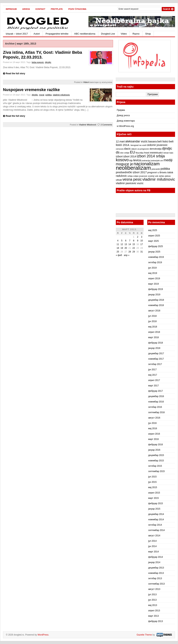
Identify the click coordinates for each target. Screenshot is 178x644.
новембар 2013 (156, 573)
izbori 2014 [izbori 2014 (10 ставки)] (130, 156)
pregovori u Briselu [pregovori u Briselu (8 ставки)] (157, 172)
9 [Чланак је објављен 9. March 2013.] (138, 241)
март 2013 (153, 616)
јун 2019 (152, 268)
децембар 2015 (156, 455)
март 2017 (153, 386)
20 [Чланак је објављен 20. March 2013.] (126, 248)
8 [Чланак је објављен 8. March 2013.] (134, 241)
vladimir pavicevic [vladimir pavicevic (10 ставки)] (126, 183)
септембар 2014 (156, 530)
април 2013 (154, 611)
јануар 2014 (154, 562)
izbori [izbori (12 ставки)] (119, 156)
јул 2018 (152, 316)
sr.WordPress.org (125, 126)
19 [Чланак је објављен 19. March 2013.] (122, 248)
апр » (127, 255)
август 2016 (154, 418)
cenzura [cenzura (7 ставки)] (120, 149)
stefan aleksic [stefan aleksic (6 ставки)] (165, 176)
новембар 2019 (156, 257)
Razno (136, 34)
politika (48, 95)
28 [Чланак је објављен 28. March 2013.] (130, 252)
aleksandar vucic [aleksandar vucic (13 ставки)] (136, 141)
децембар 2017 (156, 353)
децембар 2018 (156, 300)
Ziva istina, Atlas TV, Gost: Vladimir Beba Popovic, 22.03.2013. (43, 55)
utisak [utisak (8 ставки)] (119, 180)
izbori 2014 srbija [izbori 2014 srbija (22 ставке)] (151, 156)
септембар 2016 (156, 412)
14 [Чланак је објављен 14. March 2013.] (130, 244)
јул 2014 (152, 541)
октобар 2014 (155, 525)
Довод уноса (123, 115)
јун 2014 (152, 546)
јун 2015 (152, 482)
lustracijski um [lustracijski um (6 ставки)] (157, 160)
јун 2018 (152, 321)
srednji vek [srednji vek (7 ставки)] (153, 176)
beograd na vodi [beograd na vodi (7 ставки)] (138, 145)
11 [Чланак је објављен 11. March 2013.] (118, 244)
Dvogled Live (108, 34)
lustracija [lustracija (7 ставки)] (146, 160)
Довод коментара (126, 121)
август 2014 (154, 536)
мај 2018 (153, 327)
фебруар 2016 (156, 445)
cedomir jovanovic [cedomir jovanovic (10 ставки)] (157, 145)
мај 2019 (153, 273)
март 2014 (153, 552)
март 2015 (153, 498)
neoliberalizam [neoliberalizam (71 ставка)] (133, 168)
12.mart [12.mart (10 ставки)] (120, 141)
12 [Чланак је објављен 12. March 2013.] (122, 244)
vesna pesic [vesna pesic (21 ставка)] (132, 179)
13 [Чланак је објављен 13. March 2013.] (126, 244)
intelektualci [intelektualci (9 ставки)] (156, 153)
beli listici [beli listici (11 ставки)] (163, 141)
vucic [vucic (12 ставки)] (140, 183)
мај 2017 (153, 375)
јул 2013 (152, 595)
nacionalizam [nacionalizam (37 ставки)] (147, 164)
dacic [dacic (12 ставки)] (127, 149)
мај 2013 (153, 605)
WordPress (43, 635)
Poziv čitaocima (77, 9)
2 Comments (106, 125)
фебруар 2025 (156, 246)
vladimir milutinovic (61, 95)
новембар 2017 (156, 359)
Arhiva (26, 9)
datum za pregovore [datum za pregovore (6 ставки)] (140, 149)
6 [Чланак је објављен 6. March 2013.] (126, 241)
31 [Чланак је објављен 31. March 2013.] (142, 252)
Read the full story (15, 74)
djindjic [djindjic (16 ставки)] (167, 148)
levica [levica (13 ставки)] (137, 160)
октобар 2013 (155, 578)
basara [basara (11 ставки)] (152, 141)
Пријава (121, 110)
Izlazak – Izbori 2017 (17, 34)
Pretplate (57, 9)
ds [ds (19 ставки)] (118, 152)
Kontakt (40, 9)
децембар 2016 (156, 396)
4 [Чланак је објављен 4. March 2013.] (118, 241)
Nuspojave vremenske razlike (31, 90)
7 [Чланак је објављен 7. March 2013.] (130, 241)
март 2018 (153, 337)
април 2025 (154, 236)
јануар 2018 (154, 348)
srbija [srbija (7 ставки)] (130, 176)
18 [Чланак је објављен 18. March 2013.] (118, 248)
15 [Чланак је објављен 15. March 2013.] (134, 244)
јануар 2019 (154, 295)
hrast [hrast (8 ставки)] (147, 153)
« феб (119, 255)
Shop (148, 34)
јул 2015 (152, 477)
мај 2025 (153, 230)
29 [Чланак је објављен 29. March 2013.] (134, 252)
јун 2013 (152, 600)
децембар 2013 (156, 568)
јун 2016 (152, 423)
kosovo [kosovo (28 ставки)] (122, 160)
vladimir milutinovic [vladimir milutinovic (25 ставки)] (159, 179)
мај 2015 (153, 487)
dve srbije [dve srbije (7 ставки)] (125, 153)
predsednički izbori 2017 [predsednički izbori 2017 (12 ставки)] (131, 172)
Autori (37, 34)
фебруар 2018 (156, 343)
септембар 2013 (156, 584)
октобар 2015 (155, 466)
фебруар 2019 (156, 289)
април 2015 (154, 493)
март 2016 (153, 439)
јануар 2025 (154, 252)
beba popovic (38, 62)
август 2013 (154, 589)
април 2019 (154, 279)
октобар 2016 (155, 407)
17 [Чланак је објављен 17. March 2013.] (142, 244)
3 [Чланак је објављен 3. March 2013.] (142, 237)
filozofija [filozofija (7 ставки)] (140, 153)
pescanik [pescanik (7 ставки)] (156, 169)
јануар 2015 (154, 509)
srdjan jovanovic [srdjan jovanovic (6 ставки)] (140, 176)
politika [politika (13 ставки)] (165, 169)
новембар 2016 (156, 402)
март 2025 (153, 241)
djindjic (48, 62)
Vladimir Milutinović (88, 125)
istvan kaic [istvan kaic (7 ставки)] (168, 153)
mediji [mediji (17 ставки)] (168, 160)
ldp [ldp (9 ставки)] (131, 160)
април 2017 (154, 380)
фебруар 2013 (156, 621)
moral (42, 95)
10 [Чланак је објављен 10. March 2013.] (142, 241)
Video (124, 34)
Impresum (11, 9)
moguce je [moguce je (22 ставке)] (124, 164)
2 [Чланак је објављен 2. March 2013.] (138, 237)
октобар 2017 (155, 364)
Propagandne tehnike (57, 34)
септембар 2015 (156, 471)
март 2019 (153, 284)
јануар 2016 (154, 450)
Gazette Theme (144, 635)
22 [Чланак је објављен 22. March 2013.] (134, 248)
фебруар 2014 (156, 557)
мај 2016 (153, 428)
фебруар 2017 (156, 391)
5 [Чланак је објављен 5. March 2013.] (122, 241)
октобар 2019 (155, 262)
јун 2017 (152, 370)
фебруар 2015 (156, 503)
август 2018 (154, 311)
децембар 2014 (156, 514)
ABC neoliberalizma (85, 34)
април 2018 (154, 332)
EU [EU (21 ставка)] (132, 152)
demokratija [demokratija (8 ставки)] (156, 149)
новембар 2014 (156, 520)
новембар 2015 (156, 461)
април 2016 (154, 434)
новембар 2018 (156, 305)
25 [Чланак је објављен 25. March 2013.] (118, 252)
